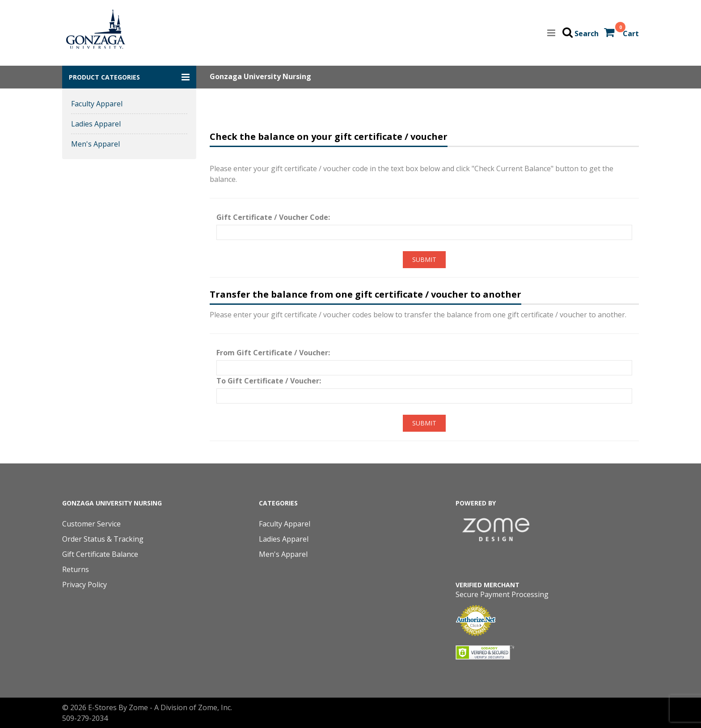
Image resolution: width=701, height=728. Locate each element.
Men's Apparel (95, 144)
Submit (424, 259)
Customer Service (91, 524)
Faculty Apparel (97, 104)
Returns (76, 569)
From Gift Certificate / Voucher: (273, 353)
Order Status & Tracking (103, 539)
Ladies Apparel (96, 124)
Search (587, 34)
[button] (129, 77)
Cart (631, 34)
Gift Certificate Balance (100, 554)
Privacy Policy (84, 585)
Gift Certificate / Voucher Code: (273, 217)
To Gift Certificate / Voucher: (269, 381)
